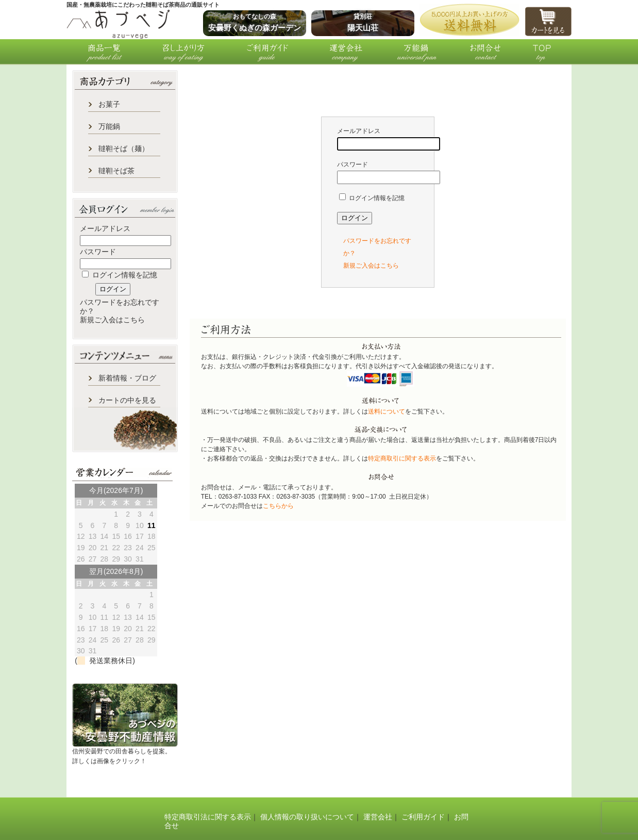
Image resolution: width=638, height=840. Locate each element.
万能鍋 (109, 126)
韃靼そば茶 (116, 171)
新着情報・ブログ (127, 378)
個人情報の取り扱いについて (307, 817)
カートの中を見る (127, 400)
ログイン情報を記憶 (120, 275)
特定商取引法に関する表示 (208, 817)
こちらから (278, 506)
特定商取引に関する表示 (402, 458)
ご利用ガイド (423, 817)
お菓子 (109, 104)
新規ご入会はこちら (112, 320)
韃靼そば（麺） (124, 149)
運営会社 (378, 817)
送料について (387, 411)
